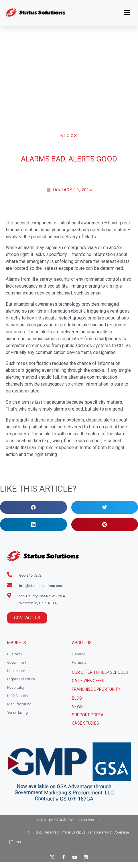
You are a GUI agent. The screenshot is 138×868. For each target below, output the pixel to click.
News (77, 707)
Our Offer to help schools (100, 672)
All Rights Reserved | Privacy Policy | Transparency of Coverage (78, 832)
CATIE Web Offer (88, 681)
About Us (82, 643)
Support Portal (89, 715)
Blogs (69, 136)
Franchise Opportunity (96, 689)
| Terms (15, 842)
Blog (77, 698)
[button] (127, 13)
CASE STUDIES (85, 723)
